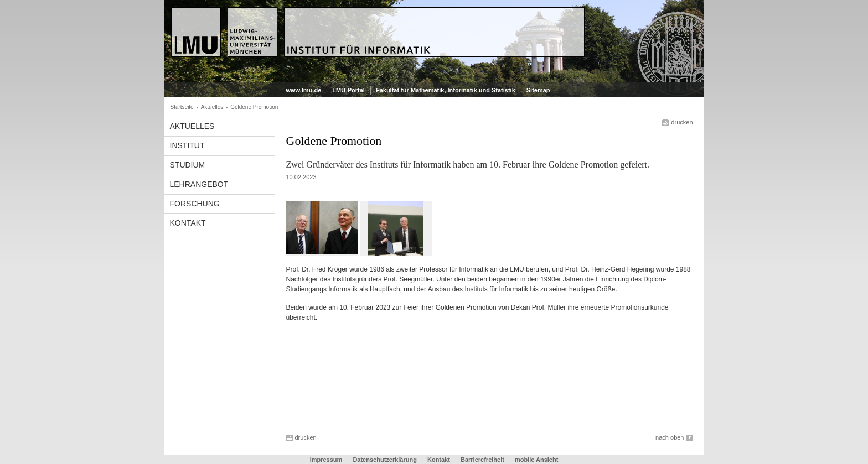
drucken (682, 122)
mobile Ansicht (536, 460)
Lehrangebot (199, 184)
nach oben (670, 437)
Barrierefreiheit (483, 460)
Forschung (195, 204)
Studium (188, 165)
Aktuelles (212, 107)
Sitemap (538, 90)
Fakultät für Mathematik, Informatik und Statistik (446, 90)
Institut (187, 145)
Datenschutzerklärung (385, 460)
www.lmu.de (304, 90)
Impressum (326, 460)
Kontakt (188, 223)
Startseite (182, 107)
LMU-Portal (348, 90)
